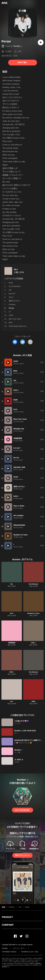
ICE (10, 290)
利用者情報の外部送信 (9, 952)
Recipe (27, 907)
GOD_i (33, 643)
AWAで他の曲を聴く (22, 810)
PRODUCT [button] (7, 917)
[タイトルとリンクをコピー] (30, 342)
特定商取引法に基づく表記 (30, 952)
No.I (16, 269)
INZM (11, 283)
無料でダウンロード (22, 855)
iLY (10, 312)
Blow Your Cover (15, 319)
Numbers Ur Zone (33, 613)
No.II (12, 613)
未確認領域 (12, 643)
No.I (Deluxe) (33, 672)
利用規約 (5, 948)
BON (11, 323)
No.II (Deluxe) (33, 584)
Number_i (18, 46)
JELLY (11, 297)
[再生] (41, 42)
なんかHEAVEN (15, 286)
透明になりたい (14, 301)
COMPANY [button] (8, 925)
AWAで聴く (22, 62)
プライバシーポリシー (19, 948)
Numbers (12, 304)
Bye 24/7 (12, 294)
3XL (12, 584)
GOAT (11, 315)
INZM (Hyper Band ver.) (18, 326)
